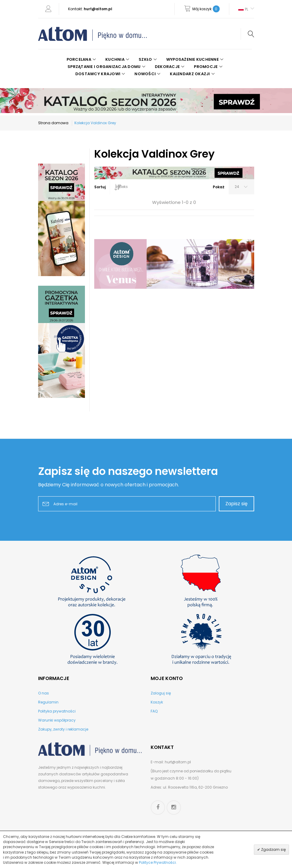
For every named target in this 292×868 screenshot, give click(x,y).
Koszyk (157, 702)
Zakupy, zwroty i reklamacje (63, 729)
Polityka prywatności (57, 711)
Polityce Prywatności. (158, 862)
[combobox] (110, 187)
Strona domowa (53, 123)
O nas (44, 693)
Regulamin (48, 702)
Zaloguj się (161, 693)
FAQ (154, 711)
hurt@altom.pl (98, 9)
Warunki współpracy (57, 720)
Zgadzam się (273, 850)
